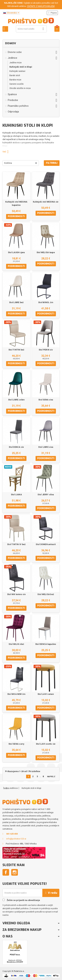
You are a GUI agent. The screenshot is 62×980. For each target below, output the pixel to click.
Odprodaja (13, 112)
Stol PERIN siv (46, 350)
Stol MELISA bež (46, 594)
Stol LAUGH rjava (16, 252)
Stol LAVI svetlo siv (46, 744)
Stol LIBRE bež (16, 302)
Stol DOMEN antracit (46, 544)
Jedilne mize (15, 63)
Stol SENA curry (16, 744)
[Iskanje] (31, 29)
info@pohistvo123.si (16, 839)
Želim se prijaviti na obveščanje (21, 900)
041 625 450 (12, 834)
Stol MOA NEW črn (16, 694)
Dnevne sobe (15, 52)
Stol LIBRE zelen (16, 400)
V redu (51, 893)
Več (7, 152)
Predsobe (13, 100)
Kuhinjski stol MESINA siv (46, 202)
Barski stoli (15, 75)
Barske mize (15, 80)
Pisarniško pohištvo (18, 106)
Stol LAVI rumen (46, 694)
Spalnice (12, 94)
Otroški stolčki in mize (20, 88)
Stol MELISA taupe (46, 252)
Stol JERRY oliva (46, 495)
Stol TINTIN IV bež (16, 544)
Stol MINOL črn (46, 302)
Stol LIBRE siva (46, 447)
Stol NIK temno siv (16, 594)
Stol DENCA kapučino (46, 644)
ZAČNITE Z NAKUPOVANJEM (41, 6)
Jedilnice (12, 58)
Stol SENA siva (46, 400)
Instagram (15, 872)
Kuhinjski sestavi (17, 71)
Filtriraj (52, 163)
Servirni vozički (17, 84)
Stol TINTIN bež (16, 350)
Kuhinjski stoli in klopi (21, 67)
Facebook (6, 872)
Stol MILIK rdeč (16, 644)
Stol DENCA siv (16, 447)
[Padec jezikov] (11, 13)
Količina (8, 163)
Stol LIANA (16, 495)
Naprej (52, 776)
